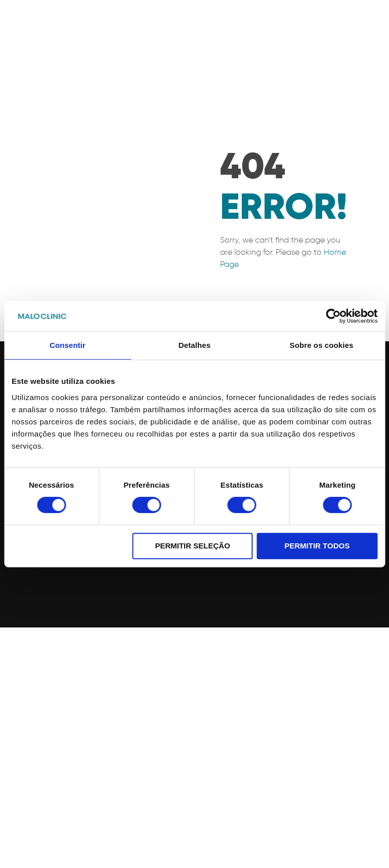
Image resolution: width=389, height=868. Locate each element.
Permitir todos (317, 546)
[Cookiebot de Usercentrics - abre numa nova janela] (333, 316)
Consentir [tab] (68, 345)
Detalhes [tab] (194, 345)
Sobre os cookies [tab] (322, 345)
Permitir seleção (192, 546)
